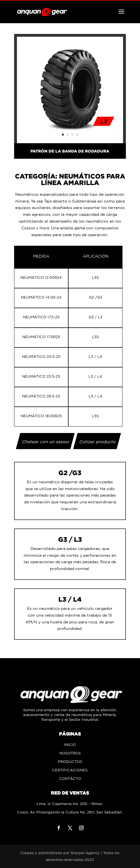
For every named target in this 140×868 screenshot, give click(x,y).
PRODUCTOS (70, 762)
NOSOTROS (70, 753)
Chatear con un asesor (46, 442)
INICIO (70, 745)
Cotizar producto (98, 442)
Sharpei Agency (85, 853)
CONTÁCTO (70, 779)
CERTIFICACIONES (70, 770)
